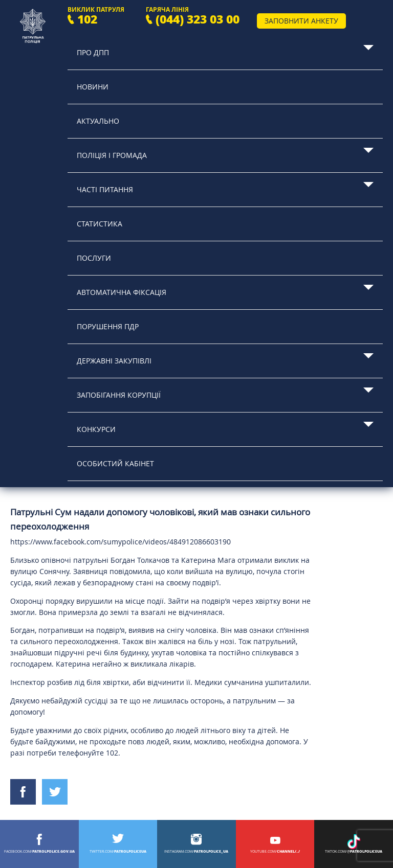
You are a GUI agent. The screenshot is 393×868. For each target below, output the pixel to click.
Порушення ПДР (108, 326)
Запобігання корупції (119, 395)
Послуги (94, 258)
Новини (93, 87)
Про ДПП (93, 52)
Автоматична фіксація (122, 292)
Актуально (98, 121)
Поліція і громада (112, 155)
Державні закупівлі (114, 361)
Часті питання (105, 189)
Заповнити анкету (301, 21)
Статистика (100, 224)
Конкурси (96, 429)
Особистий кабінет (115, 463)
